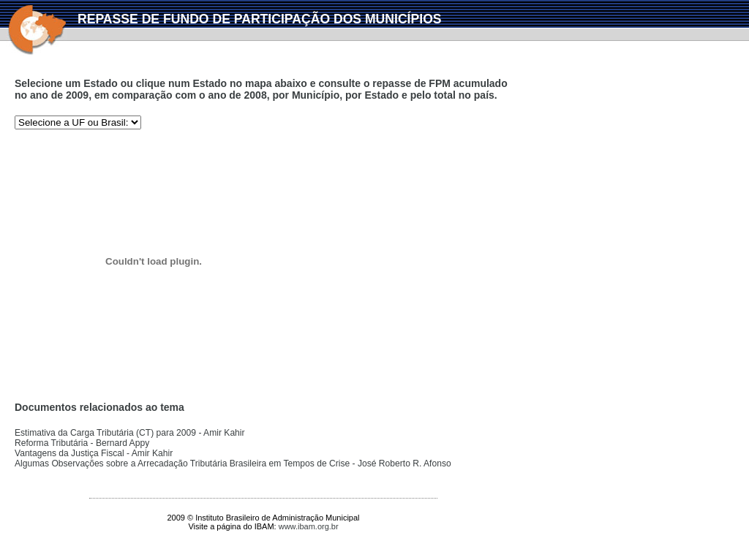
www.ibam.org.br (309, 526)
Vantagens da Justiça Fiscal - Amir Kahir (94, 453)
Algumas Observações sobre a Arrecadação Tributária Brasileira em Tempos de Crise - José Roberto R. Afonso (233, 463)
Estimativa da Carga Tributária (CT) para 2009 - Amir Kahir (130, 433)
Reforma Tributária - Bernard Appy (82, 443)
